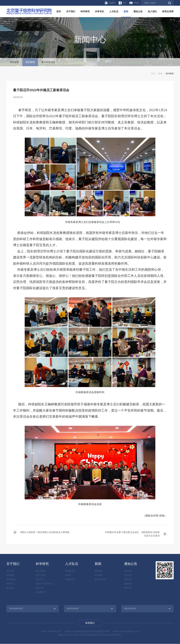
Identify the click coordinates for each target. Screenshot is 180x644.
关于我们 (71, 11)
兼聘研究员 (70, 579)
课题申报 (128, 584)
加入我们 (152, 11)
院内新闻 (30, 62)
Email (134, 3)
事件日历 (128, 588)
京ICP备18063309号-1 (112, 635)
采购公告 (128, 579)
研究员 (68, 575)
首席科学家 (70, 571)
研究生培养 (168, 11)
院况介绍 (10, 571)
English (110, 3)
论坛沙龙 (128, 571)
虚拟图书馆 (41, 592)
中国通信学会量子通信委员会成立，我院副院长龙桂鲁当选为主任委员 (132, 534)
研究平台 (40, 579)
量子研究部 (41, 571)
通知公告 (138, 11)
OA (122, 3)
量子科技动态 (48, 62)
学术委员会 (11, 579)
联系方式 (10, 584)
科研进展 (14, 62)
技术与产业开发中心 (45, 584)
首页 (59, 11)
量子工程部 (41, 575)
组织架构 (10, 575)
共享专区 (99, 11)
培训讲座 (128, 575)
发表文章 (40, 588)
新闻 (126, 11)
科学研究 (85, 11)
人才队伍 (114, 11)
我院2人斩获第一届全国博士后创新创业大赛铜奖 (45, 532)
